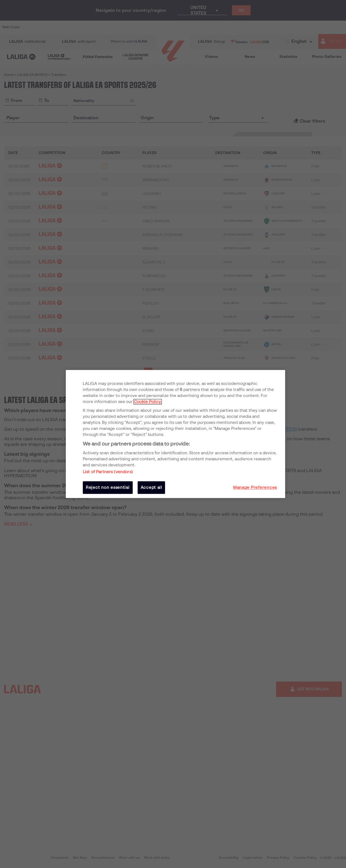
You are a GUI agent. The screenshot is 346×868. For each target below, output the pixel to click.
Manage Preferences (255, 487)
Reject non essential (108, 487)
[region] (175, 434)
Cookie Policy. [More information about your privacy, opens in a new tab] (148, 402)
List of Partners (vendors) (108, 472)
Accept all (151, 487)
